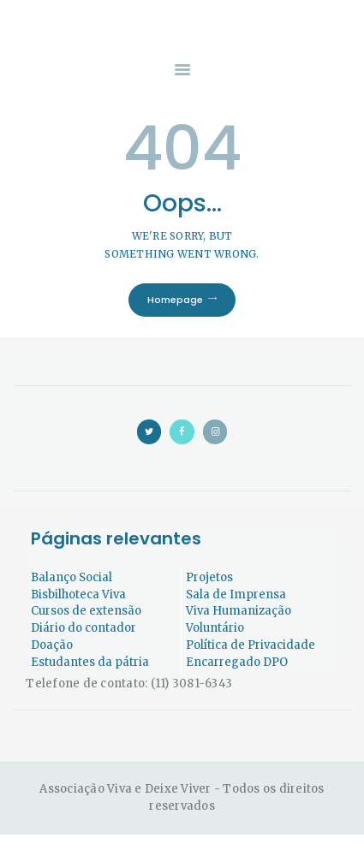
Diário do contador (84, 628)
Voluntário (215, 628)
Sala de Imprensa (236, 595)
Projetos (209, 577)
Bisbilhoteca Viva (78, 595)
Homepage (175, 300)
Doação (52, 645)
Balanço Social (72, 577)
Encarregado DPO (237, 662)
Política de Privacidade (251, 645)
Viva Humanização (239, 611)
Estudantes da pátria (90, 662)
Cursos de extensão (86, 611)
